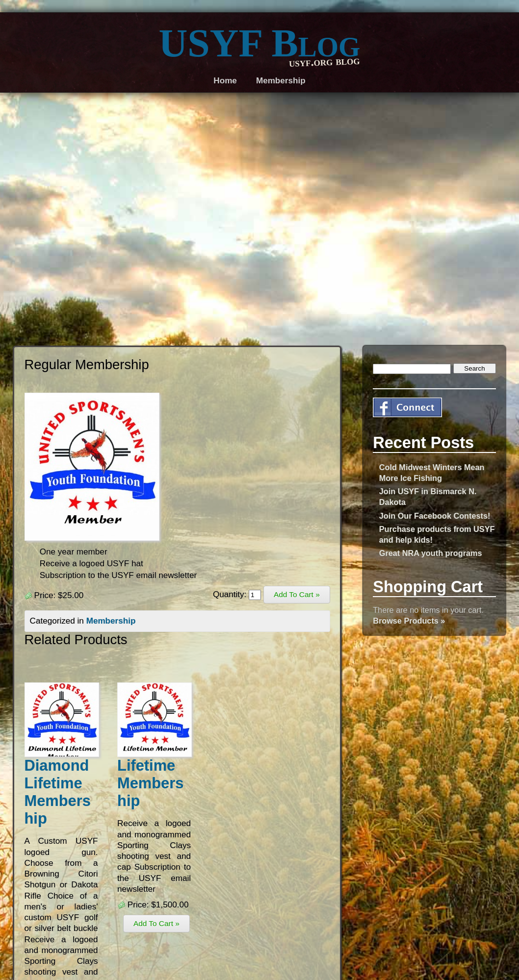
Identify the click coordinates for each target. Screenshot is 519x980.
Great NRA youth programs (431, 553)
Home (225, 81)
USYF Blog (260, 43)
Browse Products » (409, 621)
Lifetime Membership (150, 783)
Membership (111, 621)
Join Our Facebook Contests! (435, 516)
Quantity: (237, 594)
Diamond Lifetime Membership (58, 792)
